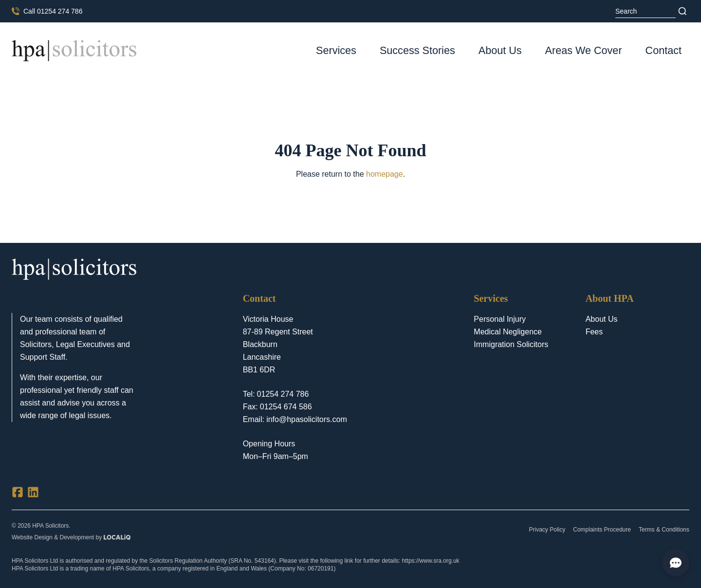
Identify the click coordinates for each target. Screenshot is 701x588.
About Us (500, 50)
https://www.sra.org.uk (431, 561)
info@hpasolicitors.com (307, 419)
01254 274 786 (283, 394)
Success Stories (417, 50)
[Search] (683, 11)
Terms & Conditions (664, 530)
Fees (594, 332)
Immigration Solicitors (511, 344)
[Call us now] (47, 11)
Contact (664, 50)
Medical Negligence (508, 332)
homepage (385, 174)
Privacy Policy (547, 530)
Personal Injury (500, 319)
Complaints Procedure (602, 530)
